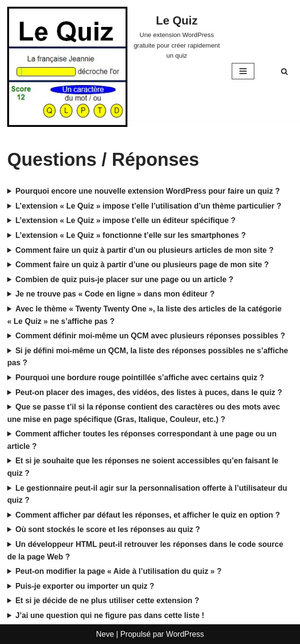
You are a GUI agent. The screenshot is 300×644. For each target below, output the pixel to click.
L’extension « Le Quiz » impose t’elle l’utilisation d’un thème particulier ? (148, 206)
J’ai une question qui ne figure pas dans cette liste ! (110, 615)
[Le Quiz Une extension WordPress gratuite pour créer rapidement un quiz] (177, 36)
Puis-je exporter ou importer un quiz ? (85, 586)
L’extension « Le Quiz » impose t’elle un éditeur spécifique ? (125, 220)
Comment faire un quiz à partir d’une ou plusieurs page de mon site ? (142, 265)
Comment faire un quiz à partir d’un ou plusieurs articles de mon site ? (144, 250)
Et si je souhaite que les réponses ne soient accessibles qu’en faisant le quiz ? (143, 467)
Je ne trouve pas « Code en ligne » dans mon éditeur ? (115, 294)
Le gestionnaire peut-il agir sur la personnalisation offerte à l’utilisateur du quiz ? (147, 494)
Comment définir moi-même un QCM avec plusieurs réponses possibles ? (150, 336)
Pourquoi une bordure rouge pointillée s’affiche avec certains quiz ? (140, 378)
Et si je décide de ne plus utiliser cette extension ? (107, 601)
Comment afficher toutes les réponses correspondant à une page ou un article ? (142, 440)
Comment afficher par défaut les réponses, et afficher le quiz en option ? (148, 515)
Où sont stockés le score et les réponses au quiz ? (108, 529)
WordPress (185, 634)
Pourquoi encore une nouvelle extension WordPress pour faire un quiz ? (148, 191)
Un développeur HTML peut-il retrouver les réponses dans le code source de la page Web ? (145, 551)
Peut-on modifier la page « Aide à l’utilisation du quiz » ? (119, 571)
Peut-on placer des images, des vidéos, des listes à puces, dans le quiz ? (149, 392)
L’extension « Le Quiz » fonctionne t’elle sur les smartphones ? (131, 235)
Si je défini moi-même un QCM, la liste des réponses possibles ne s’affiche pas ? (148, 357)
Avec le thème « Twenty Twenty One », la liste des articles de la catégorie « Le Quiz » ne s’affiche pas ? (144, 315)
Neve (105, 634)
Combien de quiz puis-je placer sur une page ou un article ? (124, 279)
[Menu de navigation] (243, 71)
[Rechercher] (284, 71)
